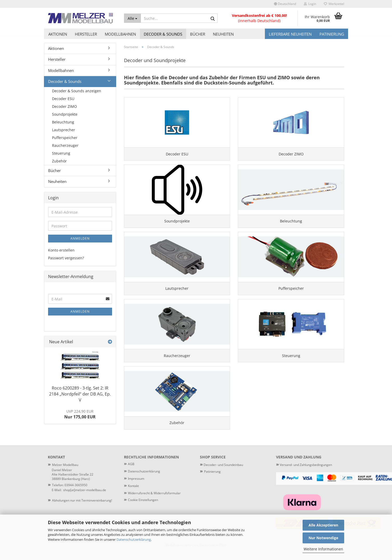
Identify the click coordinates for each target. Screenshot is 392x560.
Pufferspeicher (65, 138)
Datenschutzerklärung (134, 539)
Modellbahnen (120, 34)
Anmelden (80, 238)
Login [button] (310, 4)
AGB (131, 472)
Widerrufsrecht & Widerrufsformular (154, 501)
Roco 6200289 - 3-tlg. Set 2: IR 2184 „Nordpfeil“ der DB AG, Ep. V (80, 394)
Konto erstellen (61, 250)
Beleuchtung (63, 122)
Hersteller (86, 34)
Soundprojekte (65, 114)
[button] (285, 4)
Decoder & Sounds (163, 34)
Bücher (198, 34)
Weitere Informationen (323, 549)
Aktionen (58, 34)
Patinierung (332, 34)
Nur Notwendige (323, 538)
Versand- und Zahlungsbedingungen (304, 473)
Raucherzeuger (65, 145)
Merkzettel (334, 4)
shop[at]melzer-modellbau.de (85, 498)
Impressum (136, 487)
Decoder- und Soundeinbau (223, 473)
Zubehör (59, 161)
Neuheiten (223, 34)
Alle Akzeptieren (323, 525)
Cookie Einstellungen (143, 508)
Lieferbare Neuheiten (290, 34)
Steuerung (61, 153)
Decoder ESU (63, 99)
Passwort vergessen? (66, 258)
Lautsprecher (64, 130)
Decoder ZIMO (64, 106)
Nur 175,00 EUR (80, 414)
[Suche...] (132, 18)
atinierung (213, 480)
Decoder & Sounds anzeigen (77, 91)
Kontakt (133, 494)
